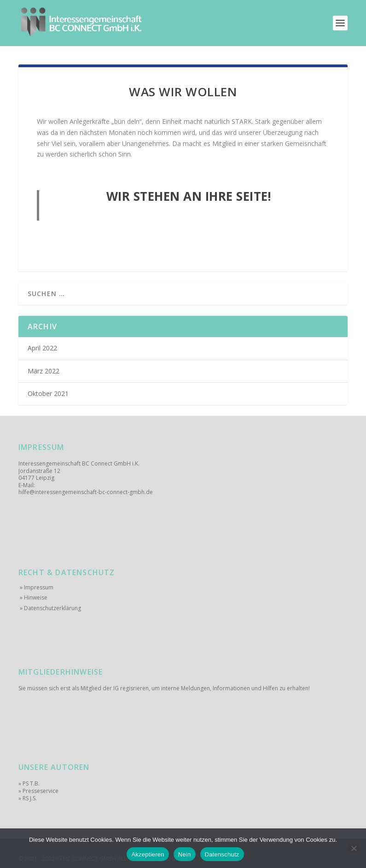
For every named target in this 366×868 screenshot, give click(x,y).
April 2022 (42, 348)
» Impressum (37, 588)
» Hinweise (34, 598)
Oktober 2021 (48, 394)
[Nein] (354, 848)
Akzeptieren (148, 854)
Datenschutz (222, 854)
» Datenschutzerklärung (50, 608)
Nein (185, 854)
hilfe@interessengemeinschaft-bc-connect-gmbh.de (86, 492)
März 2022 (44, 371)
